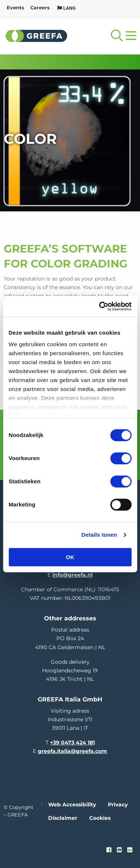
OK (70, 557)
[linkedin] (130, 850)
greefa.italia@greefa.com (72, 751)
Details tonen (99, 535)
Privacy (118, 805)
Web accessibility (72, 805)
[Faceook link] (109, 850)
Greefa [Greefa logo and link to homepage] (37, 35)
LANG (66, 8)
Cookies (100, 818)
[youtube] (119, 850)
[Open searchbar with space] (117, 36)
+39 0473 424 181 (72, 743)
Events (15, 8)
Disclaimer (63, 818)
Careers (40, 8)
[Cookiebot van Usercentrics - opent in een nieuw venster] (100, 306)
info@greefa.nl (72, 575)
